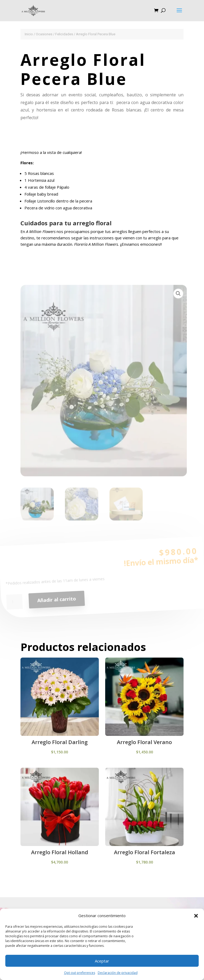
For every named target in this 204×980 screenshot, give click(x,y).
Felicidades (64, 34)
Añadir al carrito (57, 602)
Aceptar (102, 961)
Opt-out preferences (80, 973)
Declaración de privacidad (118, 973)
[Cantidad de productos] (15, 605)
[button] (196, 916)
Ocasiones (44, 34)
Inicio (29, 34)
